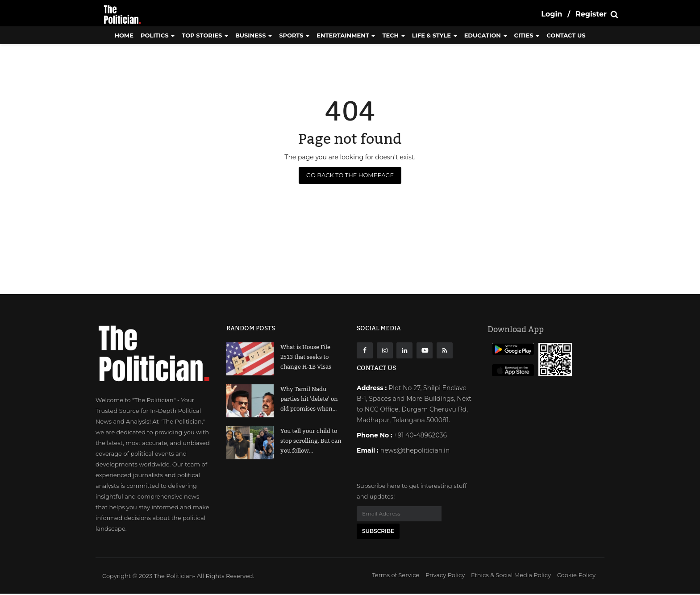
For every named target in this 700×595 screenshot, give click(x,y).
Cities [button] (527, 35)
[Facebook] (365, 350)
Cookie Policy (576, 576)
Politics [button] (158, 35)
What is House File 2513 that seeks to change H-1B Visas (306, 357)
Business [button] (254, 35)
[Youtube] (425, 350)
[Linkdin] (404, 350)
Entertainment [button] (346, 35)
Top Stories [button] (205, 35)
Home (124, 35)
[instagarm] (385, 350)
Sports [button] (294, 35)
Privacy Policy (445, 576)
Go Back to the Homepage (350, 175)
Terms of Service (396, 576)
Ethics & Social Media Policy (511, 576)
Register (591, 14)
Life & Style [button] (435, 35)
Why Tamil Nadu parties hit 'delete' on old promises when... (309, 399)
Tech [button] (393, 35)
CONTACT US (566, 35)
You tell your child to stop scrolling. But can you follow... (311, 441)
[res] (445, 350)
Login (552, 14)
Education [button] (486, 35)
